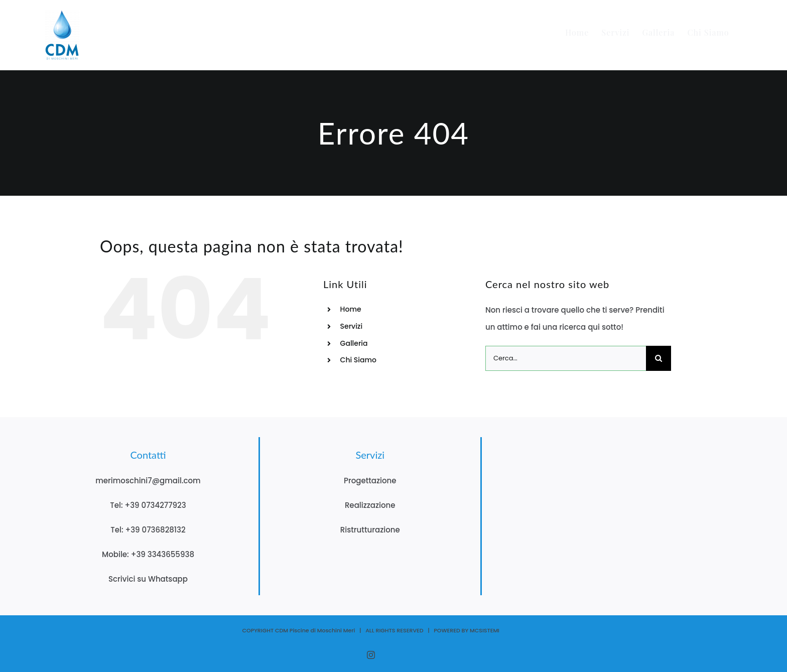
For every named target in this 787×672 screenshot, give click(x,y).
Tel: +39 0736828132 (148, 530)
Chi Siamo (358, 360)
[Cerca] (659, 358)
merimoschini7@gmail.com (148, 481)
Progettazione (370, 481)
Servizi (352, 326)
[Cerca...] (566, 358)
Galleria (354, 343)
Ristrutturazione (370, 530)
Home (351, 309)
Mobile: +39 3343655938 (148, 554)
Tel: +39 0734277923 (148, 505)
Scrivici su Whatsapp (148, 579)
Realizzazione (370, 505)
